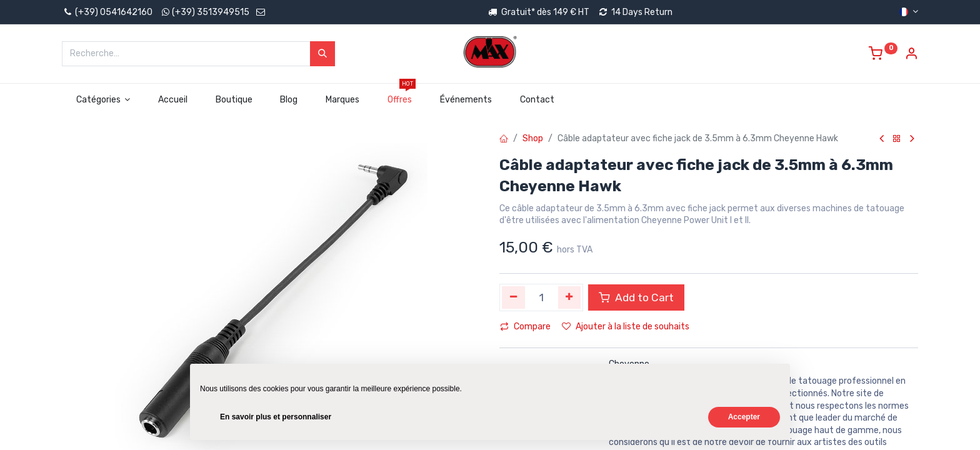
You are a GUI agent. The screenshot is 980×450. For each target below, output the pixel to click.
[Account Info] (911, 55)
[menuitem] (173, 100)
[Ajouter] (570, 297)
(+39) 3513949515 (211, 12)
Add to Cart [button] (636, 297)
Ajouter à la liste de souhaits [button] (626, 327)
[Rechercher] (322, 54)
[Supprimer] (513, 297)
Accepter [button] (744, 417)
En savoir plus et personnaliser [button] (276, 417)
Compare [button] (525, 327)
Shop (533, 138)
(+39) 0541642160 (107, 12)
